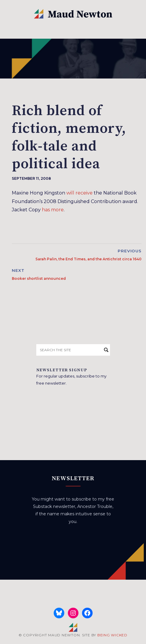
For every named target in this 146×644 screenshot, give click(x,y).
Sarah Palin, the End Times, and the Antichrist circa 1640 (88, 259)
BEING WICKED (112, 635)
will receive (79, 193)
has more (53, 210)
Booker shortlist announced (39, 278)
